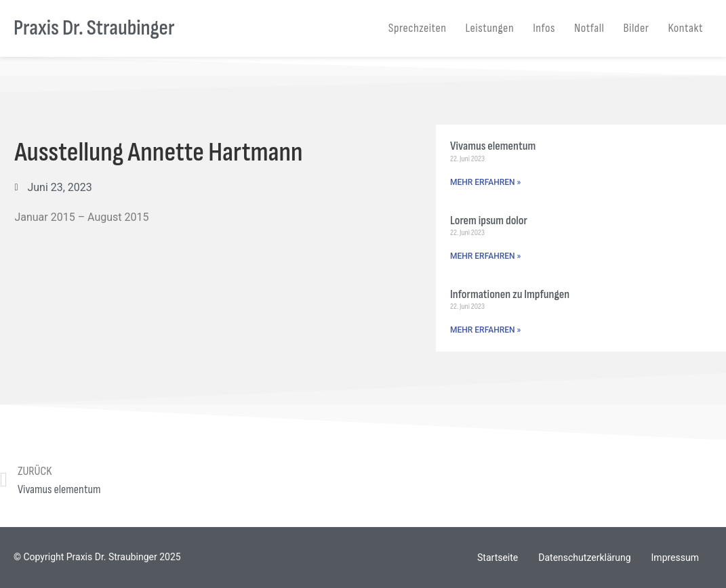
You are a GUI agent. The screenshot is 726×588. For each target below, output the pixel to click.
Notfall (589, 28)
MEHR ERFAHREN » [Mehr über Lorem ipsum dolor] (485, 256)
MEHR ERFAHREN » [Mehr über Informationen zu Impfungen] (485, 330)
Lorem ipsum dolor (489, 220)
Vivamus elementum (493, 146)
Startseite (498, 558)
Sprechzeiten (418, 28)
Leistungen (489, 28)
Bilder (637, 28)
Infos (544, 28)
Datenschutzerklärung (584, 558)
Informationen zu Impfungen (510, 294)
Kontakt (685, 28)
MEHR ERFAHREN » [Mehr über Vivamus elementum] (485, 182)
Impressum (675, 558)
